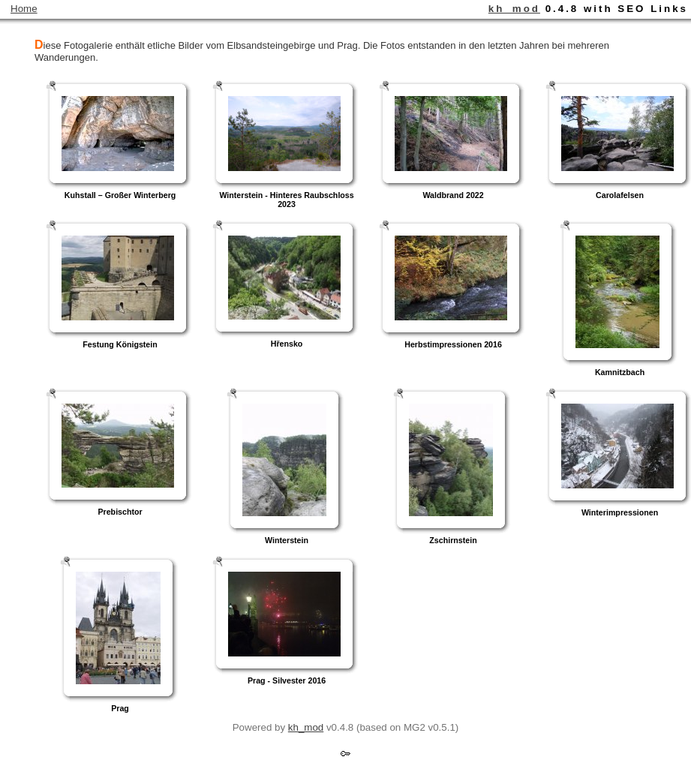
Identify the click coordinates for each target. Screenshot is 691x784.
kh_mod (514, 9)
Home (24, 9)
